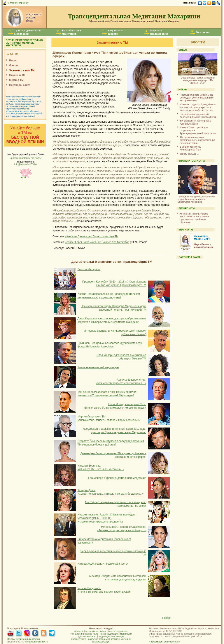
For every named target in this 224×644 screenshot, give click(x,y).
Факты (13, 65)
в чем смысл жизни (96, 631)
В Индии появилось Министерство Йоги (190, 148)
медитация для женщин (111, 636)
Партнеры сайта (20, 85)
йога (102, 634)
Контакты (203, 32)
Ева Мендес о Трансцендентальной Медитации (117, 478)
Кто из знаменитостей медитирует (98, 367)
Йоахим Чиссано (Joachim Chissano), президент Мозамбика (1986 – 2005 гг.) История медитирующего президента (107, 518)
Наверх (167, 618)
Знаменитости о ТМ (22, 70)
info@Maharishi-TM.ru (26, 164)
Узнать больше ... (189, 154)
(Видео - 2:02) (198, 79)
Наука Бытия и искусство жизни (204, 246)
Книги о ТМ (16, 80)
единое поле (91, 634)
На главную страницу (16, 3)
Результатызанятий (115, 32)
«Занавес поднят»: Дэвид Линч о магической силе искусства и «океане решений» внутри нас (198, 107)
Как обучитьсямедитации (72, 32)
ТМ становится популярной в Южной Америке (195, 122)
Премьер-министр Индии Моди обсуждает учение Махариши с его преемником (197, 98)
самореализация (101, 642)
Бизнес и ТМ (17, 75)
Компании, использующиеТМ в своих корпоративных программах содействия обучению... (194, 218)
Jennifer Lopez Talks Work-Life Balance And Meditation (97, 242)
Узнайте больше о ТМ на (25, 135)
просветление (79, 639)
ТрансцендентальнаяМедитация (28, 32)
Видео (13, 61)
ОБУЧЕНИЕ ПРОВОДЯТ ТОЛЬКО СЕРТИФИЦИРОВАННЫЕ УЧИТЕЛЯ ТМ (24, 43)
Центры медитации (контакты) (26, 158)
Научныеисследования (159, 32)
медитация (112, 634)
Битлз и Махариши (89, 269)
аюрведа (79, 631)
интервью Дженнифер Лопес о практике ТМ (92, 236)
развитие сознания (98, 639)
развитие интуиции (121, 639)
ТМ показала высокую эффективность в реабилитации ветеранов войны (197, 140)
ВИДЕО (183, 50)
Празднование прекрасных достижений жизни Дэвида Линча (198, 115)
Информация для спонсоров (164, 642)
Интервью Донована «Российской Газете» (103, 564)
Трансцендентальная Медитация (22, 97)
